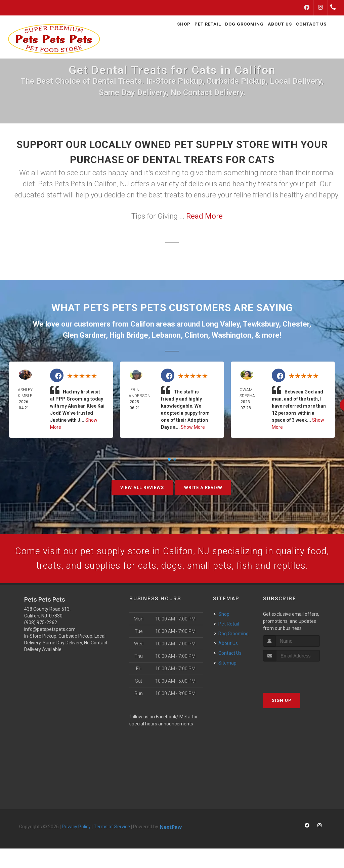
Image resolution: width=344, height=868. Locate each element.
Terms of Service (112, 846)
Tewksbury (261, 324)
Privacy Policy (76, 846)
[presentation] (299, 694)
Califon (142, 324)
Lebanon (166, 335)
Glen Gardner (84, 335)
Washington (231, 335)
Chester (296, 324)
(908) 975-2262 (41, 642)
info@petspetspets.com (50, 649)
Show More (193, 427)
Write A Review (203, 487)
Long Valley (221, 324)
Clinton (196, 335)
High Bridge (129, 335)
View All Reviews (142, 487)
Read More (204, 216)
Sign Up (282, 720)
